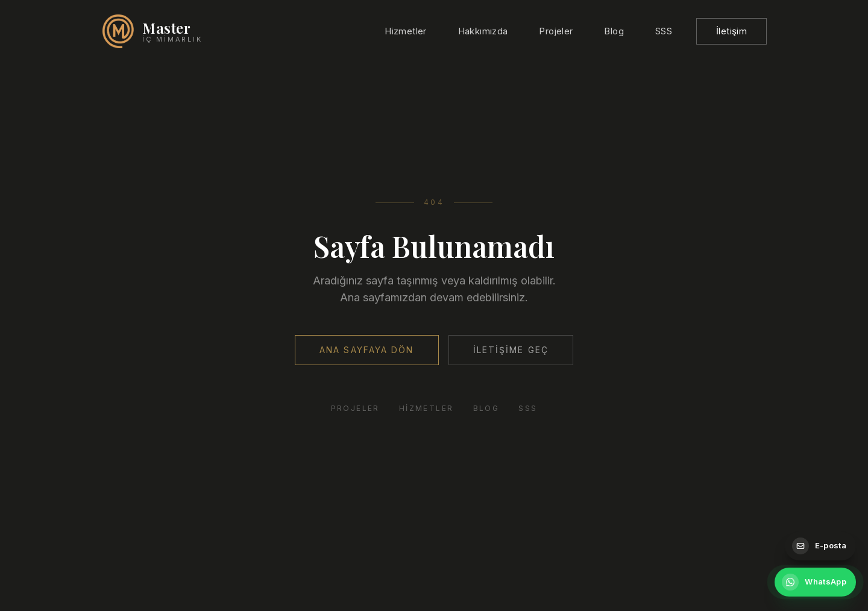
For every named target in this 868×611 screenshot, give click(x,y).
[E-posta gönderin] (820, 546)
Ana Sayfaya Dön (367, 350)
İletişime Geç (511, 350)
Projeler (556, 31)
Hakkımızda (483, 31)
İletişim (731, 31)
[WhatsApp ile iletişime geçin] (815, 582)
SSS (664, 31)
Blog (614, 31)
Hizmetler (405, 31)
